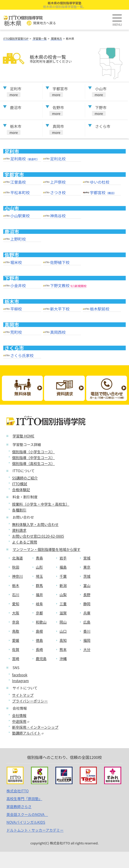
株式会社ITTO (18, 791)
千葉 (63, 576)
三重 (63, 604)
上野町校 (18, 239)
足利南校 (25, 159)
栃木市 (16, 126)
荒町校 (16, 332)
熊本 (63, 649)
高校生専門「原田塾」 (24, 799)
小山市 (101, 89)
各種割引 (19, 510)
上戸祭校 (58, 182)
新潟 (63, 585)
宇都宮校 (103, 193)
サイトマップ (23, 695)
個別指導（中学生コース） (33, 458)
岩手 (63, 558)
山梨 (63, 595)
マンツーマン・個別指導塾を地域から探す (46, 549)
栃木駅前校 (100, 309)
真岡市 (58, 126)
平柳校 (16, 309)
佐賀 (16, 649)
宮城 (87, 558)
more (14, 95)
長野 (87, 595)
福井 (39, 595)
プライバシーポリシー (30, 701)
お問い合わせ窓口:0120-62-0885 (38, 536)
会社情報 (19, 715)
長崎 (39, 649)
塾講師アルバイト (28, 733)
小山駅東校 (20, 216)
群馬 (39, 585)
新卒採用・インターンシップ (35, 727)
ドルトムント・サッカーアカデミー (35, 830)
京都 (39, 613)
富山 (87, 585)
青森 (39, 558)
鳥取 (16, 631)
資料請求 (19, 530)
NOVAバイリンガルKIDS (26, 822)
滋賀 (63, 613)
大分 (87, 649)
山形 (39, 567)
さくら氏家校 (22, 355)
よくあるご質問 (25, 542)
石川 (16, 595)
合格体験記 (21, 490)
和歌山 (41, 622)
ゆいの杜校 (100, 182)
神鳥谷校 (58, 216)
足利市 (16, 89)
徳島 (39, 640)
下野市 (101, 108)
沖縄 (63, 659)
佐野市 (58, 108)
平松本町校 (20, 193)
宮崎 (16, 659)
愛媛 (16, 640)
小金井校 (18, 286)
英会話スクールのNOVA (27, 814)
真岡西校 (58, 332)
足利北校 (58, 159)
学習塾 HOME (23, 436)
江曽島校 (18, 182)
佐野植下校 (60, 262)
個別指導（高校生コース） (33, 463)
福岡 (87, 640)
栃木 (16, 585)
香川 (87, 631)
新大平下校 (60, 309)
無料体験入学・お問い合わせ (35, 524)
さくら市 (103, 126)
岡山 (63, 622)
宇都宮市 (60, 89)
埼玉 (39, 576)
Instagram (20, 681)
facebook (20, 675)
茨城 (87, 576)
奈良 (16, 622)
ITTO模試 (20, 484)
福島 (63, 567)
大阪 (16, 613)
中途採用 (21, 721)
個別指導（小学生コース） (33, 452)
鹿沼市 (16, 108)
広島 (87, 622)
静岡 (87, 604)
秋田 (16, 567)
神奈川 (18, 576)
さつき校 (58, 193)
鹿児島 (41, 659)
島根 (39, 631)
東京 (87, 567)
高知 (63, 640)
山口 (63, 631)
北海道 (18, 558)
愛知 (16, 604)
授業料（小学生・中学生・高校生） (41, 504)
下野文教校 (60, 286)
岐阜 (39, 604)
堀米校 (16, 262)
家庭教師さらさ (19, 807)
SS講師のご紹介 (25, 478)
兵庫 (87, 613)
